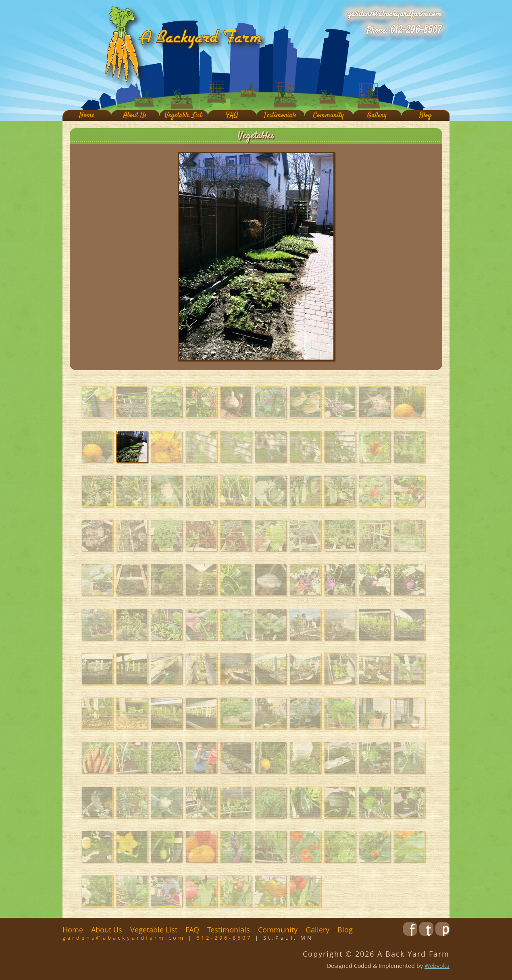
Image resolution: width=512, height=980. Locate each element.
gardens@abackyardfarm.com (394, 14)
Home (87, 115)
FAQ (232, 115)
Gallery (377, 115)
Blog (425, 115)
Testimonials (280, 115)
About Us (135, 115)
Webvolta (437, 966)
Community (329, 115)
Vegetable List (183, 115)
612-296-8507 (416, 30)
